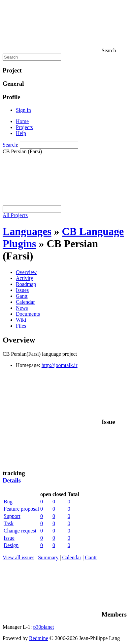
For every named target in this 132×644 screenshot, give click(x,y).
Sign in (23, 110)
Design (11, 545)
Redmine (39, 638)
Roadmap (26, 284)
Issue (9, 538)
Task (9, 523)
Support (12, 516)
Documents (28, 314)
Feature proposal (21, 509)
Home (22, 121)
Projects (24, 127)
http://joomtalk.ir (60, 365)
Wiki (21, 320)
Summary (48, 557)
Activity (24, 278)
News (22, 308)
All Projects (15, 215)
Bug (8, 502)
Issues (22, 290)
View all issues (18, 557)
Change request (20, 531)
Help (21, 133)
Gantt (22, 296)
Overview (26, 272)
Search (10, 145)
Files (21, 326)
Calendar (25, 302)
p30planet (43, 627)
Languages (27, 231)
